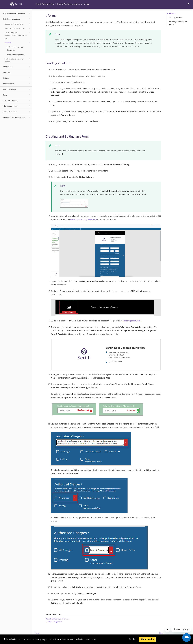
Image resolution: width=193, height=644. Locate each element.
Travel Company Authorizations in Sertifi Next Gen (17, 35)
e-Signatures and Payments (16, 13)
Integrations (16, 67)
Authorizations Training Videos (17, 60)
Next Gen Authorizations (17, 28)
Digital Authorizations (16, 19)
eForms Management (15, 54)
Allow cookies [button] (147, 639)
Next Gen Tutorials (16, 100)
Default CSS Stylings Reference (15, 49)
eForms (17, 43)
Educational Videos (16, 106)
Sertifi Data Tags (16, 89)
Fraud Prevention (16, 112)
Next (161, 633)
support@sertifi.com (132, 321)
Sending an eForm (176, 17)
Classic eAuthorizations (17, 24)
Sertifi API (7, 72)
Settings (16, 78)
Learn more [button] (91, 639)
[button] (189, 4)
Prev (37, 633)
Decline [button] (132, 639)
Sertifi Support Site (45, 4)
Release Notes (16, 83)
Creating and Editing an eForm (178, 23)
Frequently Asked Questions (16, 117)
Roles (16, 95)
